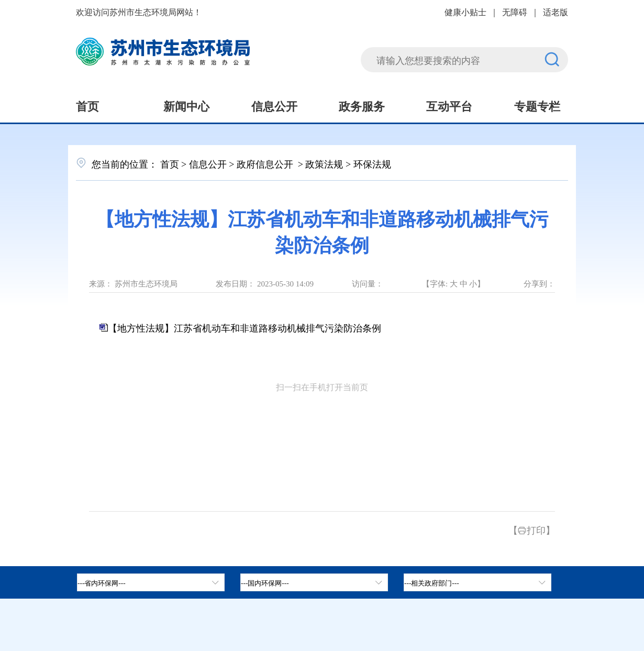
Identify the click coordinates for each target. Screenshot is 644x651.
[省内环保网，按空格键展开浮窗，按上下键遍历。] (151, 582)
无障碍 (515, 12)
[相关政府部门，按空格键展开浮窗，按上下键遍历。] (478, 582)
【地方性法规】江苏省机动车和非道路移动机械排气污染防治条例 (245, 327)
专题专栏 (537, 105)
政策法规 (324, 163)
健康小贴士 (465, 12)
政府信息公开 (266, 163)
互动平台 (449, 105)
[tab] (314, 582)
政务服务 (362, 105)
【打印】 (532, 529)
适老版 (556, 12)
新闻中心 (186, 105)
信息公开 (274, 105)
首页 (87, 105)
